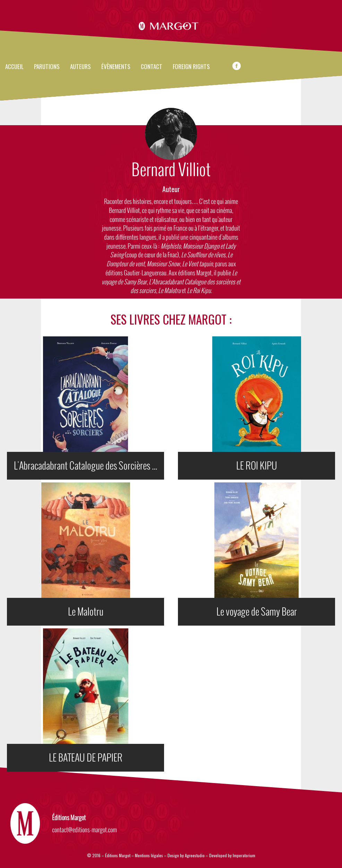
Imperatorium (244, 855)
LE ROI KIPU (257, 466)
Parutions (47, 67)
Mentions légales (149, 855)
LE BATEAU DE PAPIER (86, 758)
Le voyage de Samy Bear (257, 612)
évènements (116, 67)
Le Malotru (86, 612)
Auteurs (80, 67)
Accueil (14, 67)
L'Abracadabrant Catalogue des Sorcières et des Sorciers (89, 466)
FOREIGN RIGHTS (191, 67)
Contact (152, 67)
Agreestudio (195, 855)
